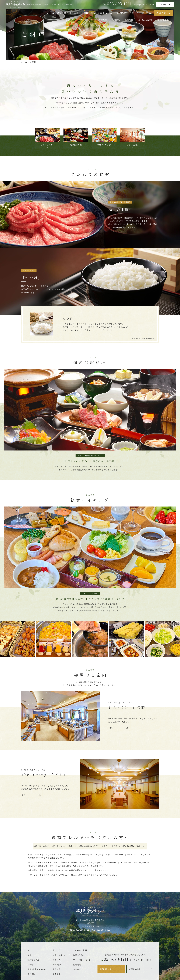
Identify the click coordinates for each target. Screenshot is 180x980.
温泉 (59, 13)
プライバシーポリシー (83, 960)
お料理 (85, 13)
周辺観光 (116, 20)
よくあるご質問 (145, 20)
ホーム (51, 13)
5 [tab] (96, 585)
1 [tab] (87, 447)
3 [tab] (93, 447)
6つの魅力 (102, 20)
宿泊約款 (77, 965)
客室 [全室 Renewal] (103, 13)
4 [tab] (93, 585)
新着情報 (129, 20)
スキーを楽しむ (86, 20)
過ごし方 (70, 20)
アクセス (134, 13)
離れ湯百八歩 (71, 13)
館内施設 (122, 13)
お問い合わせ (163, 20)
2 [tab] (90, 447)
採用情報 (146, 13)
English (166, 4)
